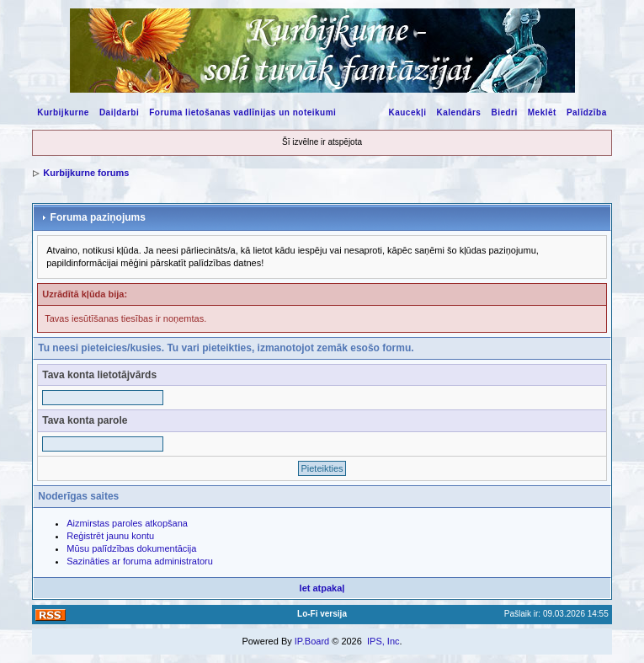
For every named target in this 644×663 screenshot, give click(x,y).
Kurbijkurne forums (86, 173)
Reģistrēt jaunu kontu (110, 536)
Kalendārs (459, 112)
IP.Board (312, 641)
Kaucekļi (407, 112)
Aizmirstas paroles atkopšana (127, 523)
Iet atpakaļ (322, 588)
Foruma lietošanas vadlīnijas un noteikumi (242, 112)
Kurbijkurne (63, 112)
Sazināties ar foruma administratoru (140, 561)
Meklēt (542, 112)
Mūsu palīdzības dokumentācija (131, 548)
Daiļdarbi (119, 112)
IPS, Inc (383, 641)
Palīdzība (587, 112)
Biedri (504, 112)
